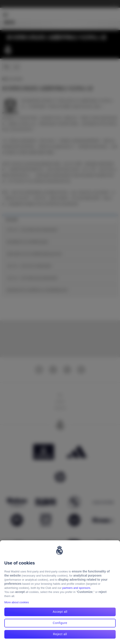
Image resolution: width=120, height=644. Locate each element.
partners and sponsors (76, 588)
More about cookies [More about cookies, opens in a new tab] (17, 602)
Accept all (60, 612)
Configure (60, 623)
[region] (60, 592)
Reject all (60, 634)
